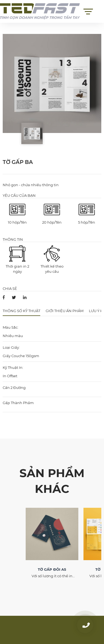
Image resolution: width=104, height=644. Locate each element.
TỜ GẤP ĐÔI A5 (52, 569)
